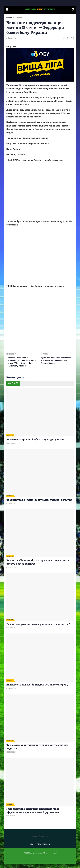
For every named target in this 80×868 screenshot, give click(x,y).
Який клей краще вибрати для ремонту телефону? (38, 689)
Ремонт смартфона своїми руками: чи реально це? (38, 628)
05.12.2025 (11, 448)
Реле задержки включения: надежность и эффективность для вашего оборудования (33, 815)
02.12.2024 (11, 820)
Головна (9, 18)
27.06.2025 (11, 508)
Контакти (45, 841)
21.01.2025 (11, 756)
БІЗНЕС (10, 440)
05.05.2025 (11, 572)
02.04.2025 (11, 632)
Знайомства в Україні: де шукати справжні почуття (39, 504)
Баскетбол (19, 18)
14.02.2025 (11, 693)
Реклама (34, 841)
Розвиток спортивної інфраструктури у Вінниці (37, 444)
